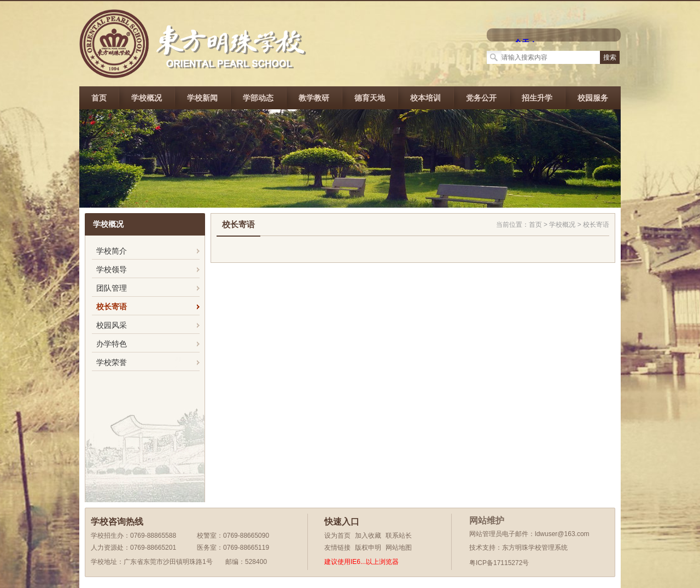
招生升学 (537, 98)
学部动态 (258, 98)
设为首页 (337, 536)
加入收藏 (368, 536)
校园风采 (112, 325)
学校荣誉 (112, 362)
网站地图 (399, 548)
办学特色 (112, 344)
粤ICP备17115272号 (499, 563)
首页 (99, 98)
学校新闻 (202, 98)
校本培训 (425, 98)
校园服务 (593, 98)
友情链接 (337, 548)
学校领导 (112, 269)
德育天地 (370, 98)
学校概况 (147, 98)
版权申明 (368, 548)
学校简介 (112, 251)
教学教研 (314, 98)
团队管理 (112, 288)
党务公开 (481, 98)
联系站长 (399, 536)
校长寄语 (112, 307)
